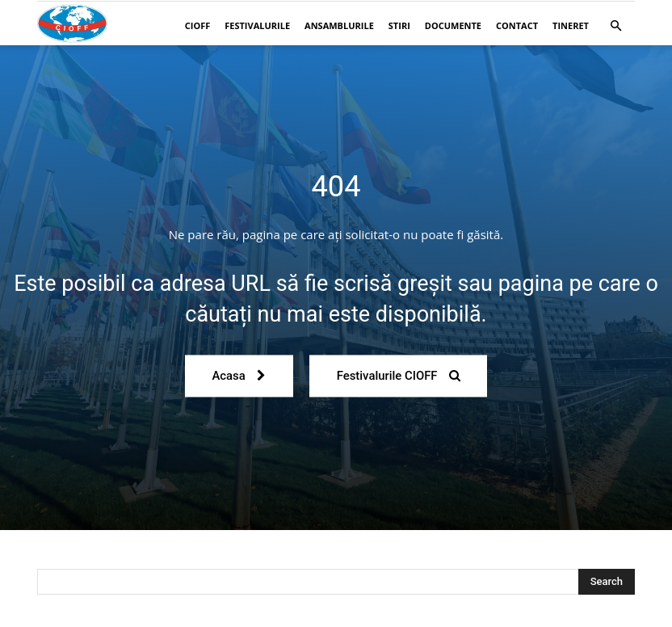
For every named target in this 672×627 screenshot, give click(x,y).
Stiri (399, 25)
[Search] (607, 582)
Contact (517, 25)
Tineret (571, 25)
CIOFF (197, 25)
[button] (615, 26)
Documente (453, 25)
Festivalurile (257, 25)
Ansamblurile (339, 25)
